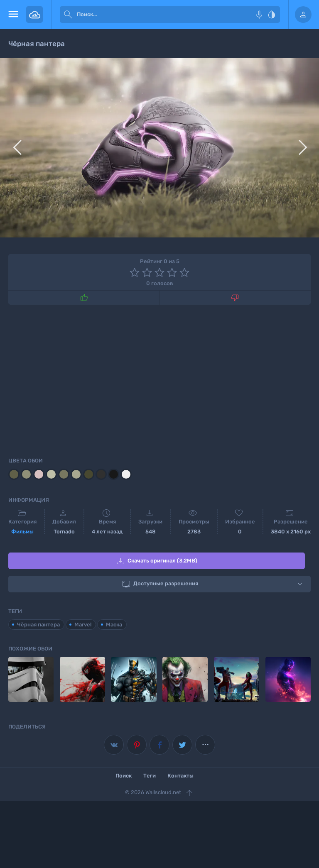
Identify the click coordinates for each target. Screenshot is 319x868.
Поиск (124, 776)
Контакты (180, 776)
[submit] (68, 15)
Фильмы (22, 532)
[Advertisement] (159, 379)
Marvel (83, 624)
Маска (114, 624)
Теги (150, 776)
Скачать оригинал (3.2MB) (156, 561)
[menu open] (13, 15)
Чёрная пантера (38, 624)
